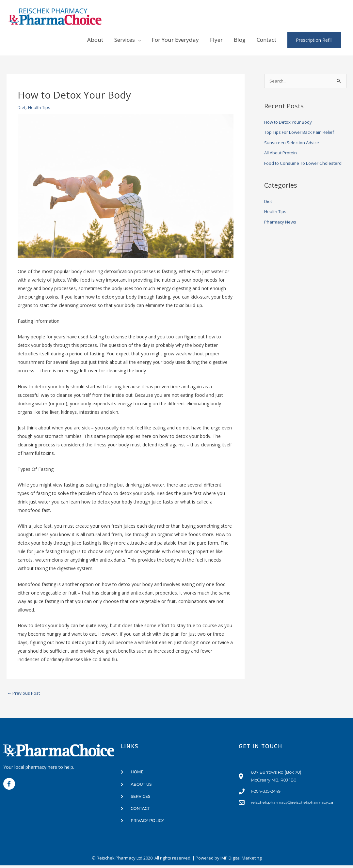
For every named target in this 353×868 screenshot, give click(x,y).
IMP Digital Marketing (241, 860)
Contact (266, 40)
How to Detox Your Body (291, 122)
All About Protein (282, 153)
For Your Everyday (175, 40)
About (95, 40)
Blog (240, 40)
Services (125, 40)
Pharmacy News (281, 231)
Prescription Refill (314, 40)
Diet (22, 107)
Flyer (216, 40)
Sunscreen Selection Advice (293, 143)
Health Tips (41, 107)
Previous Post (25, 694)
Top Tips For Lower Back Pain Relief (303, 132)
